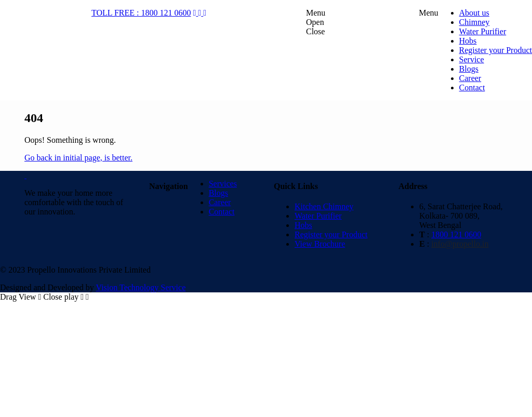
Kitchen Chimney (324, 206)
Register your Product (331, 234)
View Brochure (320, 244)
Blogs (218, 193)
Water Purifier (318, 216)
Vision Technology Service (141, 287)
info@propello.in (460, 244)
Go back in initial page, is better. (78, 158)
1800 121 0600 (456, 234)
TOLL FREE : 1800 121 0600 (141, 13)
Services (223, 184)
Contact (222, 212)
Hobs (303, 225)
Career (220, 202)
